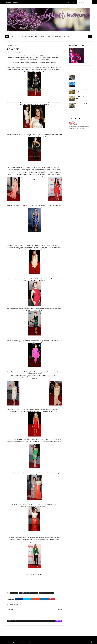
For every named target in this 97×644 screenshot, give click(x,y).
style (54, 44)
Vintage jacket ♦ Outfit (82, 104)
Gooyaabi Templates (27, 642)
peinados (49, 44)
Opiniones (67, 36)
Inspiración (13, 36)
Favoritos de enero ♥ (81, 83)
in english (8, 2)
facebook (59, 621)
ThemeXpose (13, 642)
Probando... (43, 36)
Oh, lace (78, 76)
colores (19, 44)
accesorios (13, 44)
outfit (45, 44)
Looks (21, 36)
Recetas (51, 36)
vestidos (59, 44)
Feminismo (59, 36)
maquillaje (35, 44)
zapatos (10, 45)
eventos (24, 44)
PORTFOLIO (16, 2)
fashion (29, 44)
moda (40, 44)
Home (8, 44)
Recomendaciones (31, 36)
